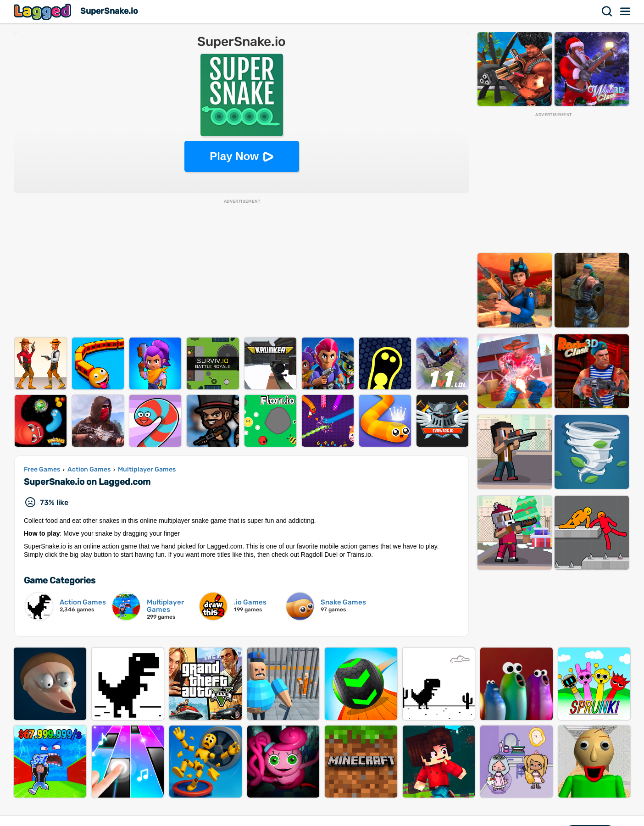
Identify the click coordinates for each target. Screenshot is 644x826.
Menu (626, 11)
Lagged (44, 12)
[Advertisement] (242, 269)
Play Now (234, 156)
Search (607, 11)
